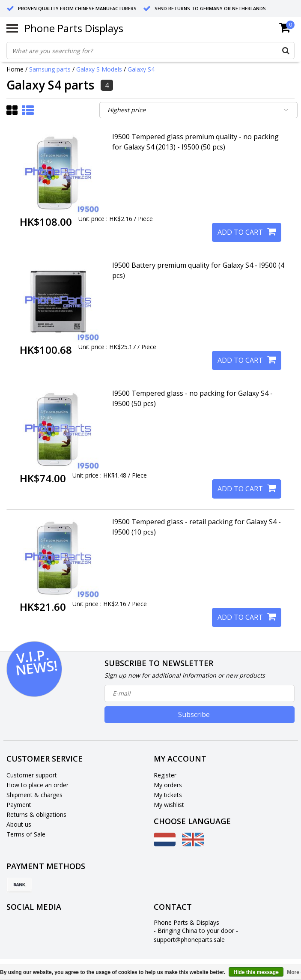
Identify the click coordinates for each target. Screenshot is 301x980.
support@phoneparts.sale (189, 940)
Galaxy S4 (141, 69)
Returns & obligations (36, 814)
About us (19, 824)
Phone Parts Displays (74, 28)
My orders (168, 785)
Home (15, 69)
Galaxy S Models (99, 69)
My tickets (168, 795)
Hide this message (256, 972)
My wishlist (169, 805)
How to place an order (37, 785)
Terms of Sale (26, 834)
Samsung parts (50, 69)
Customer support (32, 775)
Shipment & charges (34, 795)
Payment (19, 805)
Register (165, 775)
